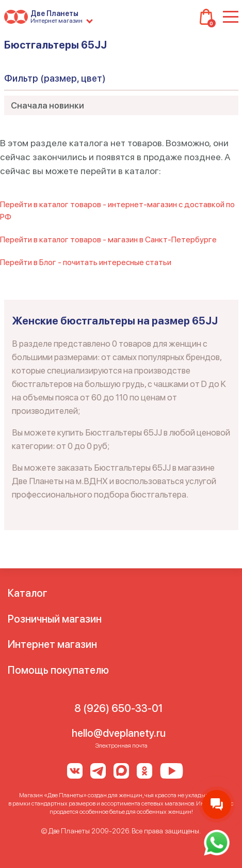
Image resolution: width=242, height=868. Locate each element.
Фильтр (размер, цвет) (55, 78)
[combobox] (121, 105)
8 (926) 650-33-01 (118, 708)
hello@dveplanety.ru (119, 733)
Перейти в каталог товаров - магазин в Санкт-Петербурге (108, 239)
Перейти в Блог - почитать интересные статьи (86, 262)
